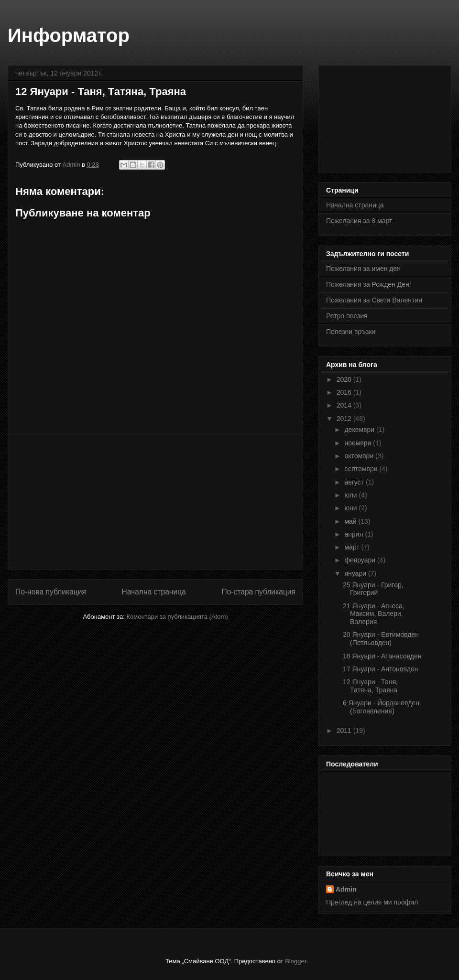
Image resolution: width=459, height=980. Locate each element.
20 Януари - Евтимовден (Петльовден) (381, 639)
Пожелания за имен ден (363, 269)
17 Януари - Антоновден (381, 669)
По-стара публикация (258, 592)
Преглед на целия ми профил (372, 902)
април (355, 534)
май (351, 521)
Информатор (69, 35)
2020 (345, 379)
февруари (361, 560)
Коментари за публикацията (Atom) (177, 617)
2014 (345, 405)
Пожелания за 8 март (359, 221)
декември (360, 430)
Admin (346, 889)
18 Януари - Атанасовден (382, 656)
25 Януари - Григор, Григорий (373, 589)
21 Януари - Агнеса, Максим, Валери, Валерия (374, 614)
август (355, 482)
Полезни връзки (351, 332)
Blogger (295, 961)
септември (362, 469)
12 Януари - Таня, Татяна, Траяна (370, 686)
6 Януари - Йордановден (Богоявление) (381, 707)
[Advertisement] (156, 502)
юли (351, 495)
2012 (345, 419)
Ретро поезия (347, 316)
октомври (360, 456)
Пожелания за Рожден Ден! (369, 284)
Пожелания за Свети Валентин (374, 300)
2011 (345, 731)
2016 (345, 392)
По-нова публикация (51, 592)
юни (351, 508)
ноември (359, 443)
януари (356, 573)
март (353, 547)
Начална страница (153, 592)
